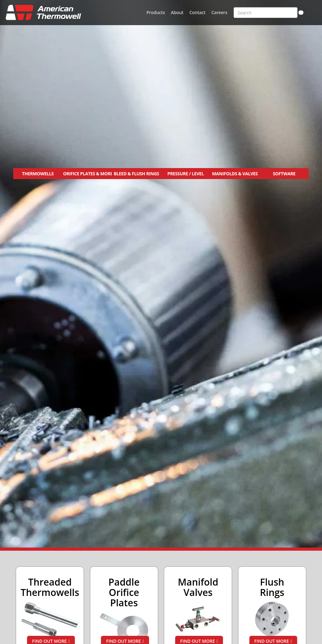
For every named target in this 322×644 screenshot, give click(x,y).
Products (156, 12)
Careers (219, 12)
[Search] (301, 13)
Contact (197, 12)
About (177, 12)
